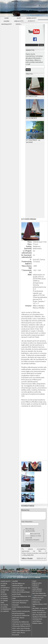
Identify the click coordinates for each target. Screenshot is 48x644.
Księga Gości (19, 21)
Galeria (6, 21)
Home (6, 18)
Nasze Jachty (31, 18)
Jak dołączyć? (6, 24)
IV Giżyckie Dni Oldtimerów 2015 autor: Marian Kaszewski (21, 618)
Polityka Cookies (37, 623)
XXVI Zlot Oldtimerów (39, 593)
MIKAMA (38, 577)
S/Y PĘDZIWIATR (6, 609)
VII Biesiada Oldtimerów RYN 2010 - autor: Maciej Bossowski (21, 633)
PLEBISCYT (31, 21)
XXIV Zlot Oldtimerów (39, 615)
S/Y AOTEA (4, 607)
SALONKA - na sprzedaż (40, 608)
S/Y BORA (4, 594)
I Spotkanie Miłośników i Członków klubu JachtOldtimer (40, 619)
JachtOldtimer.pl (22, 577)
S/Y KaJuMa (4, 598)
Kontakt (19, 24)
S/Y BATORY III (5, 588)
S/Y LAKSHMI (5, 611)
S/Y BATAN (4, 596)
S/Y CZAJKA (4, 605)
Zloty (19, 18)
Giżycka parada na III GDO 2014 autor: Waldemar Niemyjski (20, 603)
